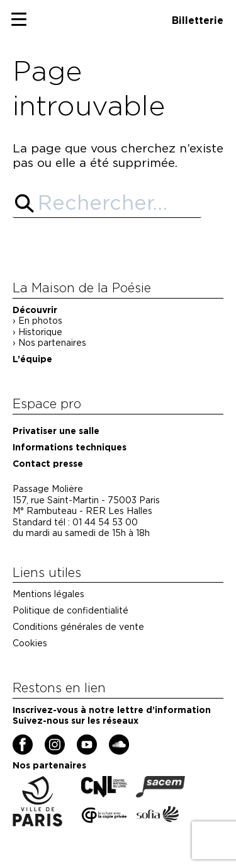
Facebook (15, 740)
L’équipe (32, 359)
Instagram (47, 740)
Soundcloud (112, 740)
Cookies (30, 643)
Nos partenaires (52, 343)
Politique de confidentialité (70, 610)
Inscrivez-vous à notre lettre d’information (112, 710)
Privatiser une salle (56, 431)
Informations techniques (70, 447)
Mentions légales (48, 594)
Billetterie (198, 20)
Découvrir (35, 310)
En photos (40, 321)
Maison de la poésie (49, 3)
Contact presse (48, 464)
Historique (40, 332)
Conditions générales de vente (78, 627)
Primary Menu (26, 22)
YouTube (79, 740)
